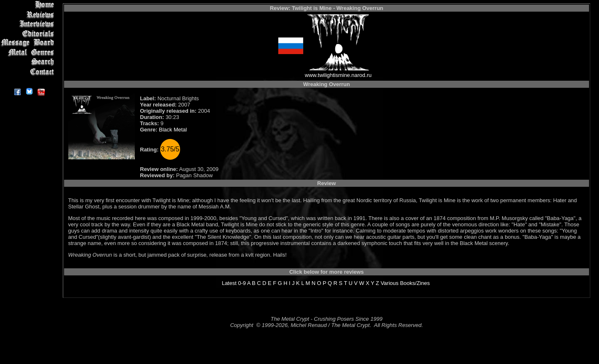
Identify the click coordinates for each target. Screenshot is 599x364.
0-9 (242, 283)
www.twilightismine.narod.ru (338, 75)
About (29, 81)
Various (390, 283)
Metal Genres (29, 53)
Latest (229, 283)
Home (29, 5)
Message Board (29, 43)
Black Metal (173, 130)
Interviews (29, 24)
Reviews (29, 14)
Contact (29, 72)
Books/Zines (415, 283)
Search (29, 62)
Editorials (29, 33)
